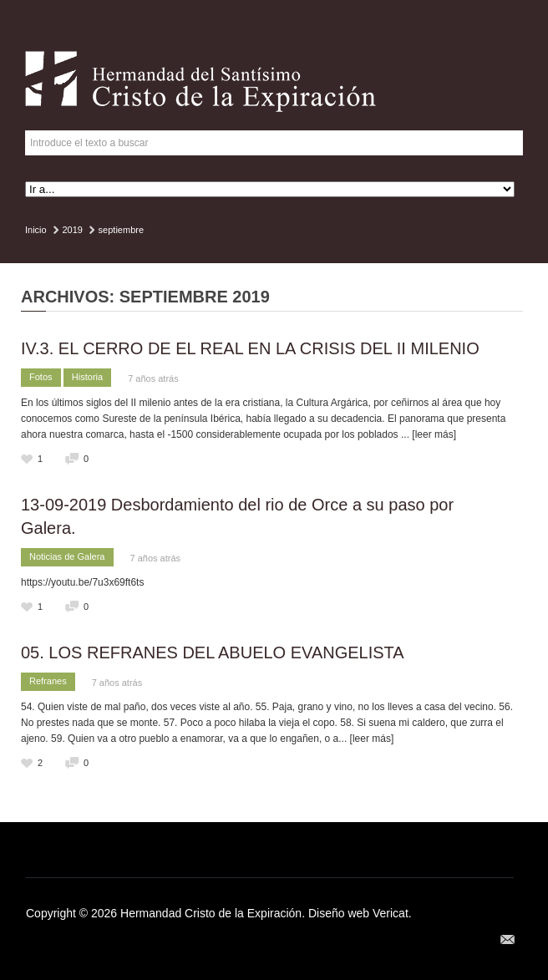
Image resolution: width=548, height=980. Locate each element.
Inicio (36, 230)
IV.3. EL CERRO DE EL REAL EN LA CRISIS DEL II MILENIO (250, 348)
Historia (87, 377)
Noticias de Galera (67, 556)
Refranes (48, 681)
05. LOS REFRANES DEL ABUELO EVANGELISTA (213, 652)
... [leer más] (429, 434)
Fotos (41, 377)
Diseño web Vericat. (360, 913)
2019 (72, 230)
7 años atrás (153, 378)
